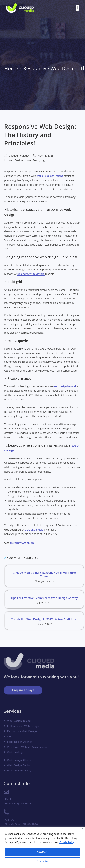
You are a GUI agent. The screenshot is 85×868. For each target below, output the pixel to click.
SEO (10, 737)
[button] (77, 8)
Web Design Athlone (19, 760)
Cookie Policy (67, 842)
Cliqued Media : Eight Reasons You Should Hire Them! (44, 574)
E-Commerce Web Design (23, 726)
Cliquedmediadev (19, 156)
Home (11, 68)
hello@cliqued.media (19, 804)
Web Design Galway (19, 771)
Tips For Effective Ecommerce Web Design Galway (44, 598)
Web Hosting (15, 752)
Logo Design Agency (20, 742)
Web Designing (36, 160)
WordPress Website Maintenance (27, 747)
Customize (42, 861)
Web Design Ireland (19, 721)
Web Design (16, 160)
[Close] (83, 828)
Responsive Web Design (22, 543)
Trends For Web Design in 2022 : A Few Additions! (44, 619)
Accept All (42, 852)
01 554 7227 (13, 824)
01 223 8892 (31, 824)
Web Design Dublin (18, 765)
